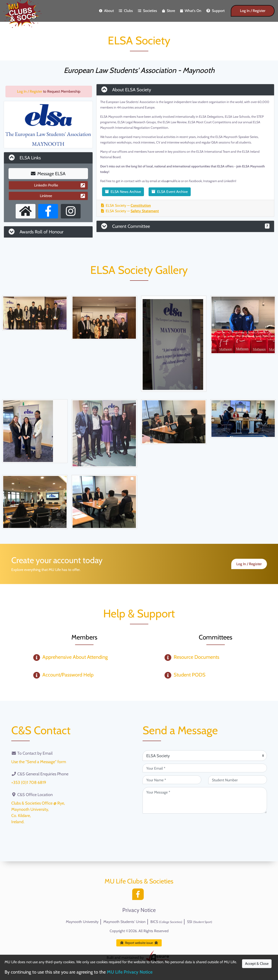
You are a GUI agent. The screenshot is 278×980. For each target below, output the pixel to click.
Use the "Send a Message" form (39, 762)
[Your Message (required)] (205, 800)
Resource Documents (196, 657)
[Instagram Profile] (71, 211)
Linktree (62, 196)
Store (169, 11)
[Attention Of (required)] (205, 756)
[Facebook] (139, 895)
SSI (200, 922)
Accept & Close (257, 964)
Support (215, 11)
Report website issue (139, 943)
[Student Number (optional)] (238, 780)
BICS (166, 922)
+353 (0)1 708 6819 (29, 782)
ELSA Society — (126, 205)
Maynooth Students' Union (124, 922)
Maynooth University (82, 922)
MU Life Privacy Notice (130, 972)
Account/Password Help (68, 675)
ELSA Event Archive (170, 192)
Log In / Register (253, 11)
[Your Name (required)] (172, 780)
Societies (148, 11)
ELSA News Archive (123, 192)
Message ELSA (48, 174)
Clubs (126, 11)
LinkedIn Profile (60, 185)
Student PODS (190, 675)
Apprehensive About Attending (75, 657)
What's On (191, 11)
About (106, 11)
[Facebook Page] (48, 211)
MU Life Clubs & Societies (139, 881)
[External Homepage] (26, 211)
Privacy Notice (139, 910)
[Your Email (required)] (205, 768)
